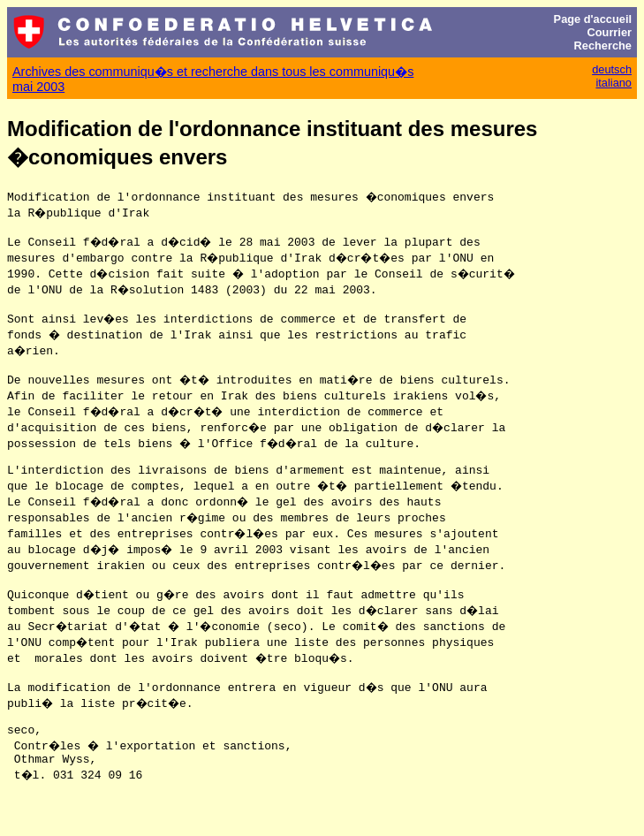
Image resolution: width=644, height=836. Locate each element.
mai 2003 (38, 87)
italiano (614, 83)
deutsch (612, 69)
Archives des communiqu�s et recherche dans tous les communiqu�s (213, 72)
